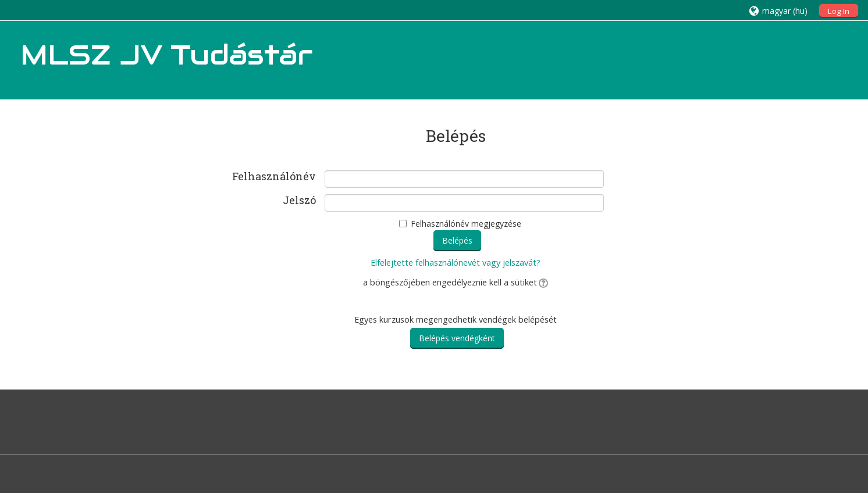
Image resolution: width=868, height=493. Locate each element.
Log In (839, 11)
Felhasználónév (274, 177)
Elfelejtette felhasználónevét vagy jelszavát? (456, 262)
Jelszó (299, 201)
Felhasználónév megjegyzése (466, 224)
